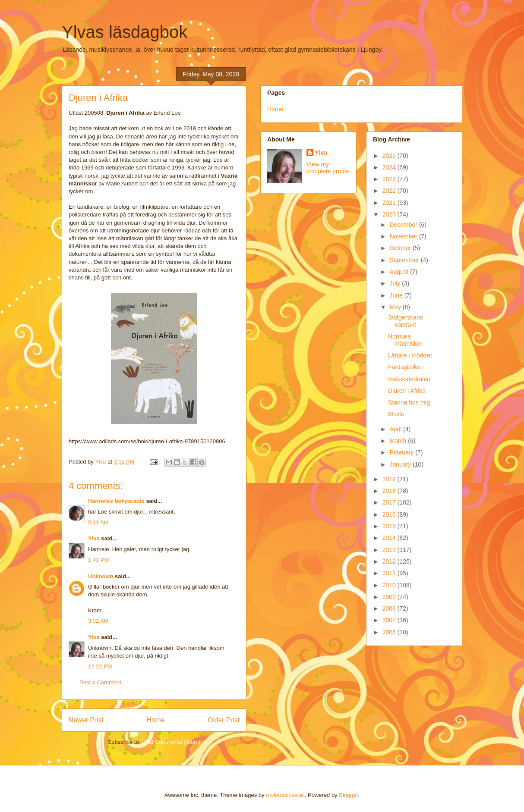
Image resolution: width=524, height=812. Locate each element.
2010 (390, 585)
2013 (390, 550)
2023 (390, 179)
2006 (390, 632)
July (396, 283)
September (405, 260)
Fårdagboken (406, 367)
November (404, 236)
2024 (390, 167)
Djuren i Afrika (407, 391)
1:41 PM (98, 560)
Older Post (224, 720)
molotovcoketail (285, 795)
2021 (390, 203)
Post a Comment (100, 682)
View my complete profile (328, 168)
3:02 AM (98, 621)
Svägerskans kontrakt (406, 321)
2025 (390, 156)
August (399, 272)
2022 (390, 191)
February (402, 452)
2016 (390, 514)
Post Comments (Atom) (171, 742)
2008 (390, 608)
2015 (390, 526)
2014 (390, 538)
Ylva (94, 538)
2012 (390, 561)
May (396, 307)
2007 (390, 620)
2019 (390, 479)
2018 (390, 491)
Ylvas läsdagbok (125, 32)
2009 (390, 597)
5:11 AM (98, 522)
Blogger (348, 795)
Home (156, 720)
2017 (390, 502)
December (404, 225)
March (399, 441)
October (401, 248)
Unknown (101, 576)
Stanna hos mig (409, 402)
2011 (390, 573)
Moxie (396, 414)
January (401, 464)
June (397, 295)
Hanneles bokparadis (116, 501)
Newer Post (86, 720)
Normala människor (405, 340)
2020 (390, 214)
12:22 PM (100, 666)
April (396, 429)
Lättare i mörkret (410, 355)
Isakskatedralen (409, 379)
